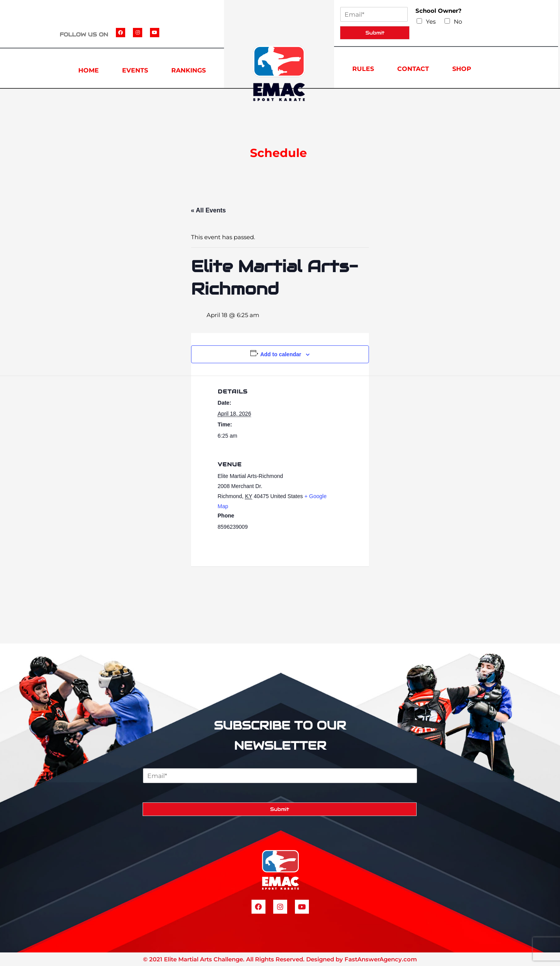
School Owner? (439, 11)
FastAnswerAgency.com (381, 959)
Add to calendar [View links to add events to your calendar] (281, 354)
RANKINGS (189, 70)
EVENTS (135, 70)
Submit (375, 33)
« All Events (208, 210)
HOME (89, 70)
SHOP (462, 69)
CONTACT (413, 69)
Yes (431, 22)
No (458, 22)
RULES (363, 69)
